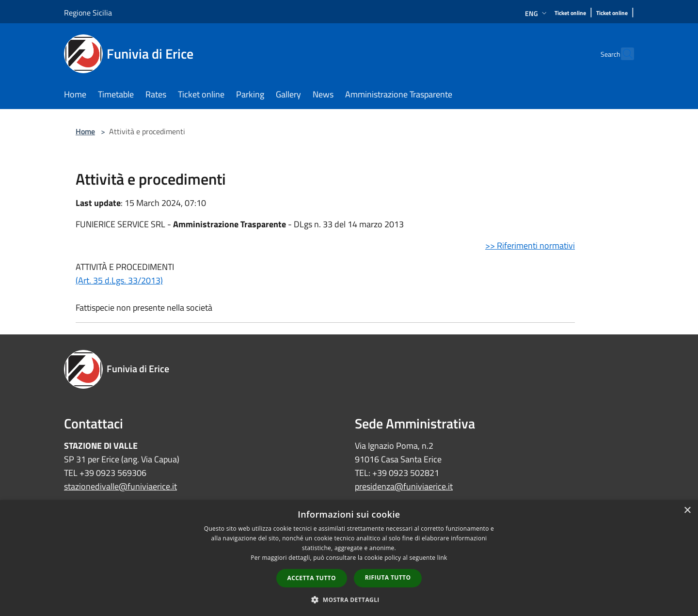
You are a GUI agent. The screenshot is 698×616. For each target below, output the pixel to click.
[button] (349, 600)
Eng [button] (537, 13)
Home (85, 131)
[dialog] (349, 558)
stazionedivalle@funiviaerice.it (120, 486)
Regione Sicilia (88, 13)
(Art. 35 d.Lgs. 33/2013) (119, 280)
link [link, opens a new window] (442, 558)
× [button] (687, 511)
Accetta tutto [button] (312, 578)
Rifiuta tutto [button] (388, 577)
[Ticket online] (570, 13)
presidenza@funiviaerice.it (404, 486)
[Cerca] (622, 54)
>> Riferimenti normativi (530, 245)
